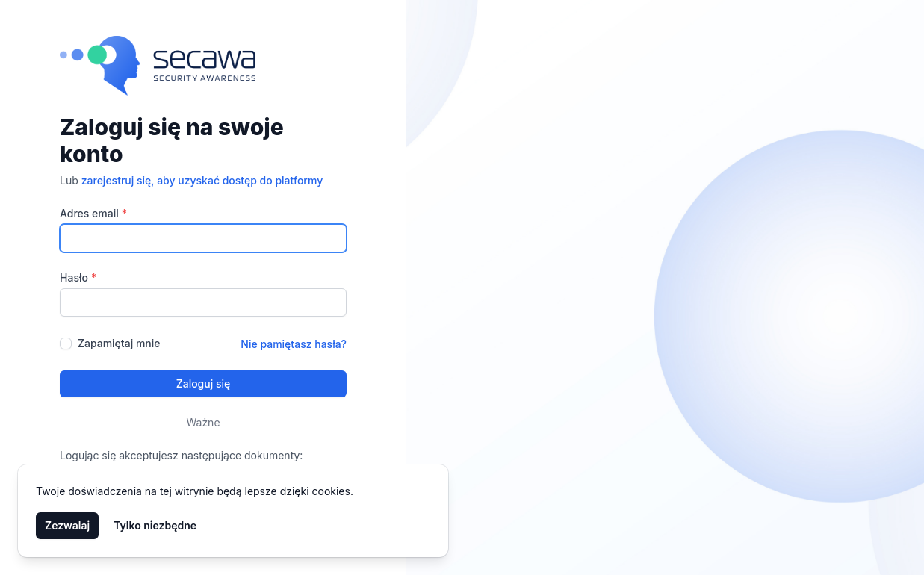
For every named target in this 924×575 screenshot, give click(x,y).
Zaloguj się (204, 383)
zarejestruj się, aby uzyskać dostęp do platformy (202, 180)
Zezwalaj (67, 525)
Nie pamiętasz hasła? (294, 344)
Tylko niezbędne (155, 525)
